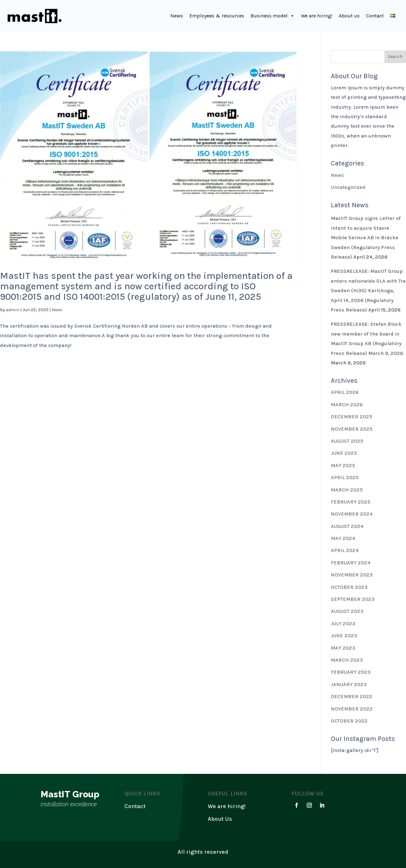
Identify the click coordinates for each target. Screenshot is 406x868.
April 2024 (345, 550)
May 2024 (343, 538)
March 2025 (347, 490)
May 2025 (343, 465)
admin (13, 310)
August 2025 (347, 441)
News (177, 16)
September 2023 (353, 599)
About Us (220, 819)
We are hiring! (317, 16)
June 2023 (344, 636)
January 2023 (349, 684)
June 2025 (344, 453)
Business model (273, 16)
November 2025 (352, 429)
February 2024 (351, 563)
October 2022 (349, 721)
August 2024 (347, 526)
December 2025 (351, 417)
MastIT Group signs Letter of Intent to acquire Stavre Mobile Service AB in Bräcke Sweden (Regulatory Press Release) (366, 238)
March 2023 (347, 660)
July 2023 (343, 624)
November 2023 (352, 575)
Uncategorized (348, 187)
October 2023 (349, 587)
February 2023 (351, 672)
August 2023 (347, 611)
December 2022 (352, 696)
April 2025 (345, 477)
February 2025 (350, 502)
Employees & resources (217, 16)
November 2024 (352, 514)
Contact (375, 16)
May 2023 (343, 648)
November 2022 (352, 709)
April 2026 (345, 392)
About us (349, 16)
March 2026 (347, 405)
